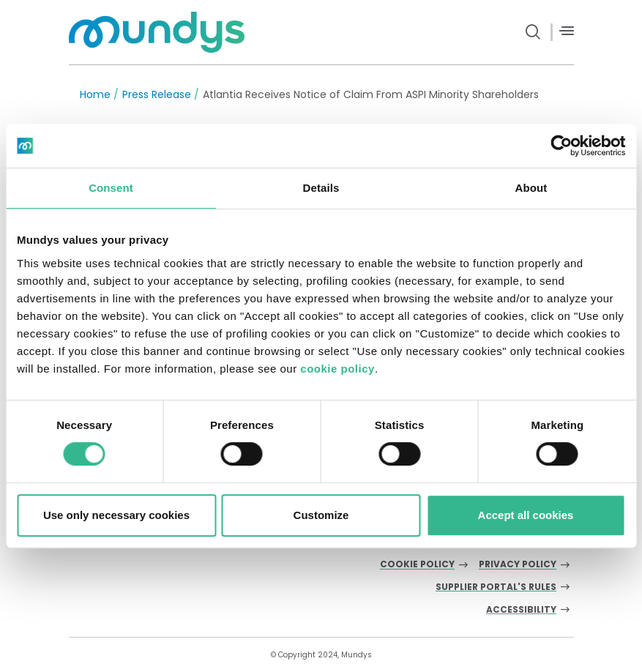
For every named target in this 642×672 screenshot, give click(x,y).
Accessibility (521, 610)
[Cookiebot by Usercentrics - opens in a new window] (561, 146)
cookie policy (337, 369)
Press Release (157, 94)
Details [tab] (321, 188)
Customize (321, 515)
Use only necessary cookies (116, 515)
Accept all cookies (526, 515)
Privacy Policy (518, 565)
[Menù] (567, 31)
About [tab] (531, 188)
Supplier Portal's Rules (496, 587)
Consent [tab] (111, 188)
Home (95, 94)
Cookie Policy (417, 565)
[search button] (533, 32)
